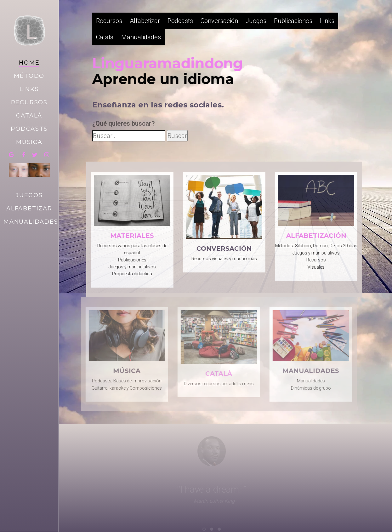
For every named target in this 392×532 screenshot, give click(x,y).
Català (105, 37)
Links (327, 21)
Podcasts (180, 21)
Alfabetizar (145, 21)
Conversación (219, 21)
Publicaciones (293, 21)
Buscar (177, 136)
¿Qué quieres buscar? (124, 123)
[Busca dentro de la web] (129, 136)
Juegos (256, 21)
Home (29, 63)
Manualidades (141, 37)
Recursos (109, 21)
